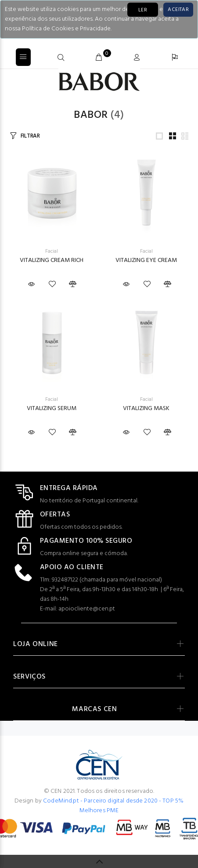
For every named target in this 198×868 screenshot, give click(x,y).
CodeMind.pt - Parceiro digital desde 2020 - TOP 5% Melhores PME (113, 806)
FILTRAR (30, 136)
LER (143, 10)
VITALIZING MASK (146, 409)
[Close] (178, 10)
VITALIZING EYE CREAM (146, 260)
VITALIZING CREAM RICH (52, 260)
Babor (91, 115)
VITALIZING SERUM (52, 409)
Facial (52, 251)
